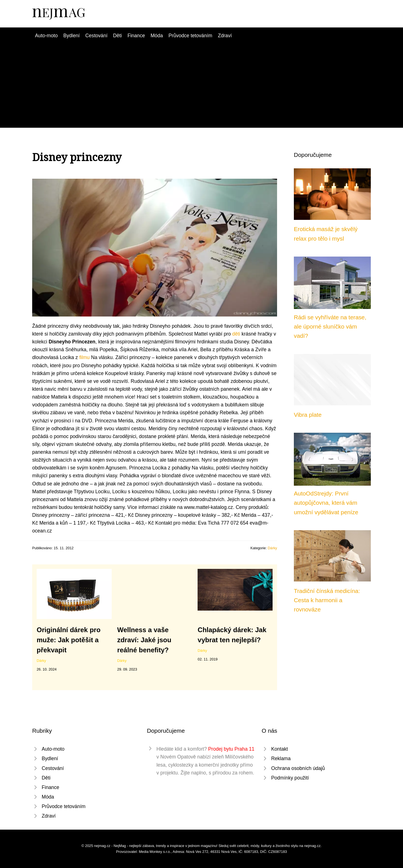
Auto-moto (46, 36)
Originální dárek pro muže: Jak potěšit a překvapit (69, 640)
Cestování (96, 36)
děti (236, 334)
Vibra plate (308, 415)
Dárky (272, 548)
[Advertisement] (201, 82)
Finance (136, 36)
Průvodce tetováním (190, 36)
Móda (157, 36)
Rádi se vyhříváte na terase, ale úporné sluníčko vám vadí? (330, 327)
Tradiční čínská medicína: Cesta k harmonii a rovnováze (327, 600)
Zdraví (225, 36)
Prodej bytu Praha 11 (231, 749)
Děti (117, 36)
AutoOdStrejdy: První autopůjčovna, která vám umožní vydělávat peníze (326, 503)
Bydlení (72, 36)
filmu (84, 357)
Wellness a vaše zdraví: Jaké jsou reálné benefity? (144, 640)
